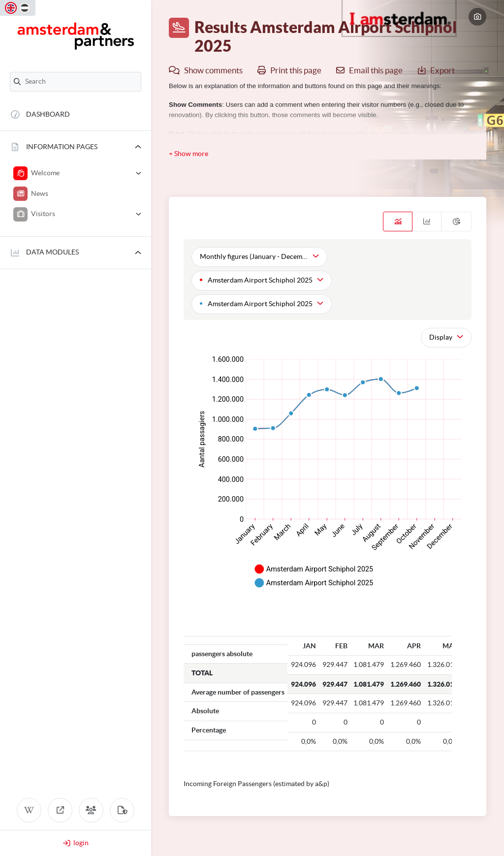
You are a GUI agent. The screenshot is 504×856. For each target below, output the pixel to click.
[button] (76, 147)
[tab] (398, 222)
